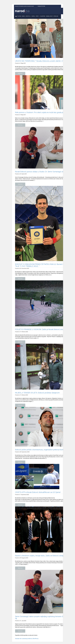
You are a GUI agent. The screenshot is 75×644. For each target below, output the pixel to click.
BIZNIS (23, 17)
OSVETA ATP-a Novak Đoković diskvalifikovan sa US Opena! (38, 492)
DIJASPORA (43, 17)
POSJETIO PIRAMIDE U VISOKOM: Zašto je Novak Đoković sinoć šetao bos (44, 329)
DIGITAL (33, 17)
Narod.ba (22, 11)
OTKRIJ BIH (56, 17)
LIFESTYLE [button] (28, 17)
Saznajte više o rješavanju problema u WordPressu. (27, 639)
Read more (20, 74)
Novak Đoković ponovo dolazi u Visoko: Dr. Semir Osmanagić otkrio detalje (43, 172)
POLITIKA (19, 17)
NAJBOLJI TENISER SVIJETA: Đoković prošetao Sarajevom (37, 393)
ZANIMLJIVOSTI (49, 17)
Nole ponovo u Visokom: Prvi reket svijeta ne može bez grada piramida (42, 112)
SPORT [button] (38, 17)
